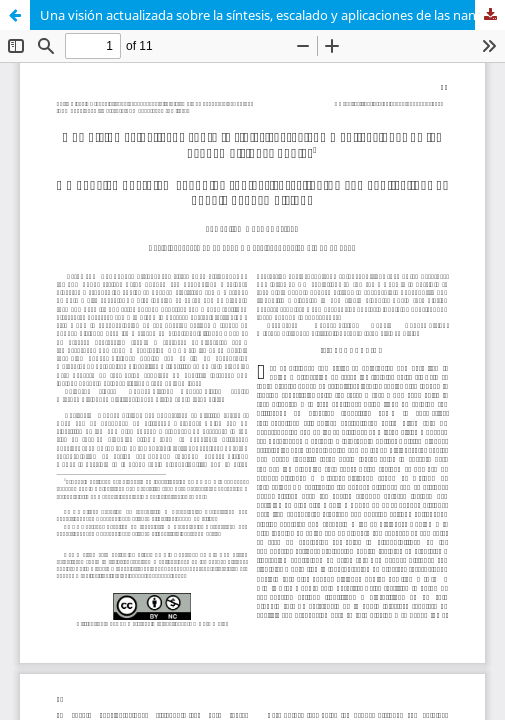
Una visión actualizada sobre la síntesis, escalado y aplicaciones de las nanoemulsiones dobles (272, 15)
